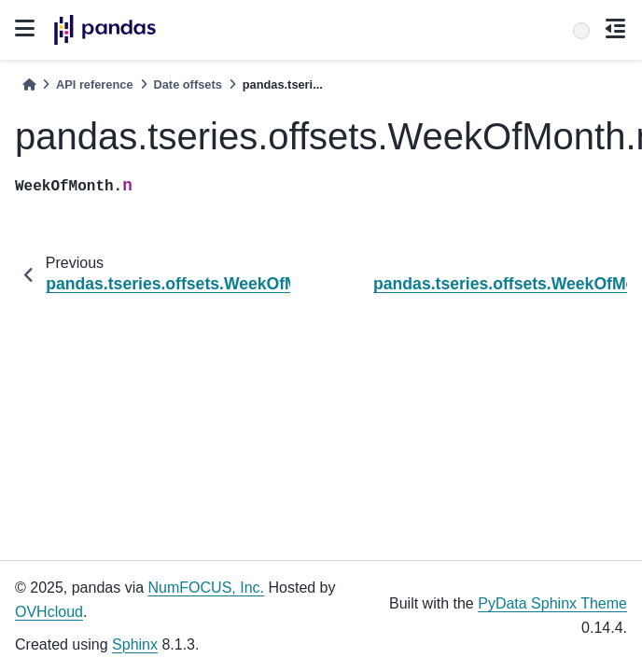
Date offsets (188, 84)
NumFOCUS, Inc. (206, 588)
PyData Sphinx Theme (552, 603)
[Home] (29, 84)
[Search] (581, 31)
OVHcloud (49, 612)
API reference (95, 84)
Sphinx (135, 644)
